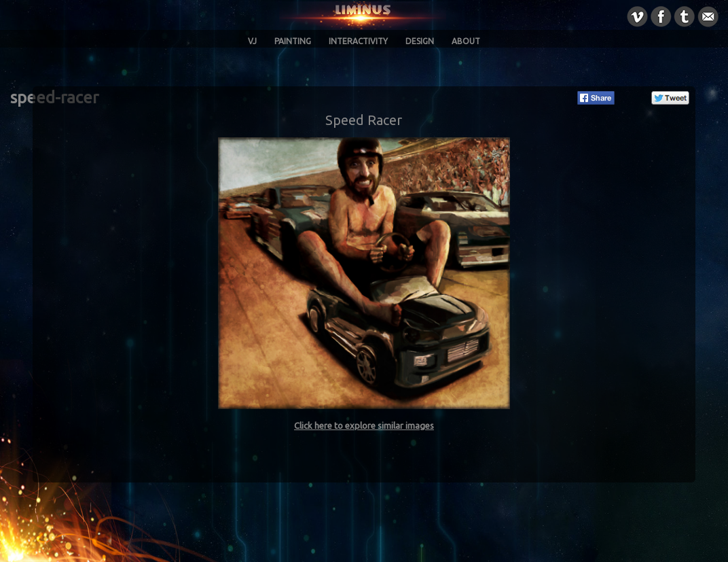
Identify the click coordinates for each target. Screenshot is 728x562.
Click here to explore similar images (364, 425)
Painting (293, 41)
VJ (252, 41)
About (466, 41)
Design (420, 41)
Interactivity (358, 41)
